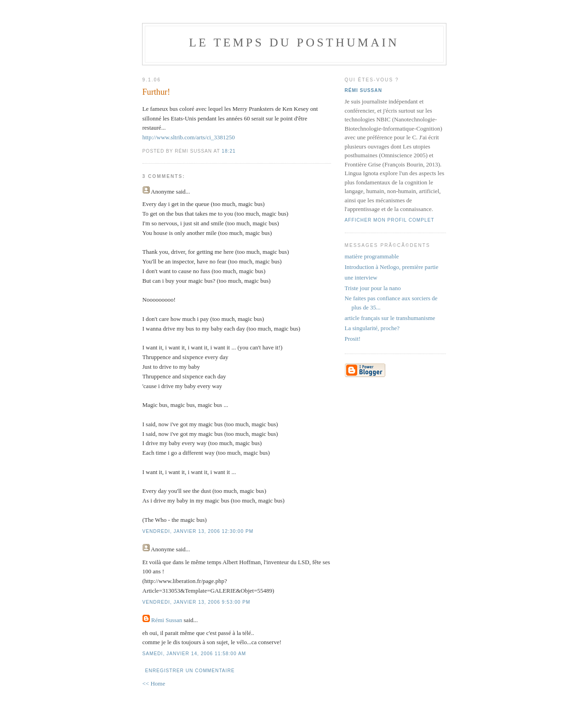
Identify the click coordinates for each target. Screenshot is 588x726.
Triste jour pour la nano (373, 288)
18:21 (228, 151)
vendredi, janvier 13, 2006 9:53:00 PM (197, 602)
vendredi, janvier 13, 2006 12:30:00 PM (198, 531)
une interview (361, 277)
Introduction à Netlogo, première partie (392, 267)
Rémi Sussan (167, 620)
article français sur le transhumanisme (390, 318)
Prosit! (353, 339)
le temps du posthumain (294, 43)
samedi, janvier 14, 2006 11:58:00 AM (194, 654)
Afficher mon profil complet (390, 220)
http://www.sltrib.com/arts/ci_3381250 (189, 137)
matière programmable (372, 256)
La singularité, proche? (372, 328)
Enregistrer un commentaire (190, 671)
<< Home (154, 683)
